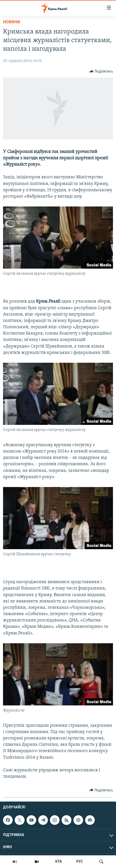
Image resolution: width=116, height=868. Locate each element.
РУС (80, 862)
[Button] (101, 72)
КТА (59, 862)
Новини (12, 22)
